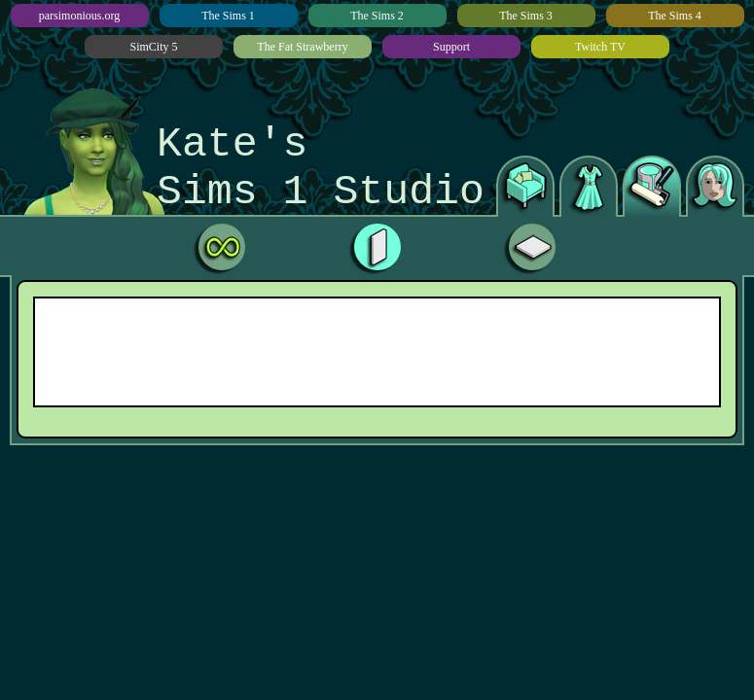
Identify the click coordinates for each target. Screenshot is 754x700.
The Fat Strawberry (302, 47)
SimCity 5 (153, 47)
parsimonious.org (79, 16)
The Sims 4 (675, 16)
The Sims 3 (526, 16)
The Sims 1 (228, 16)
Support (451, 47)
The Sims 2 (377, 16)
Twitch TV (600, 47)
